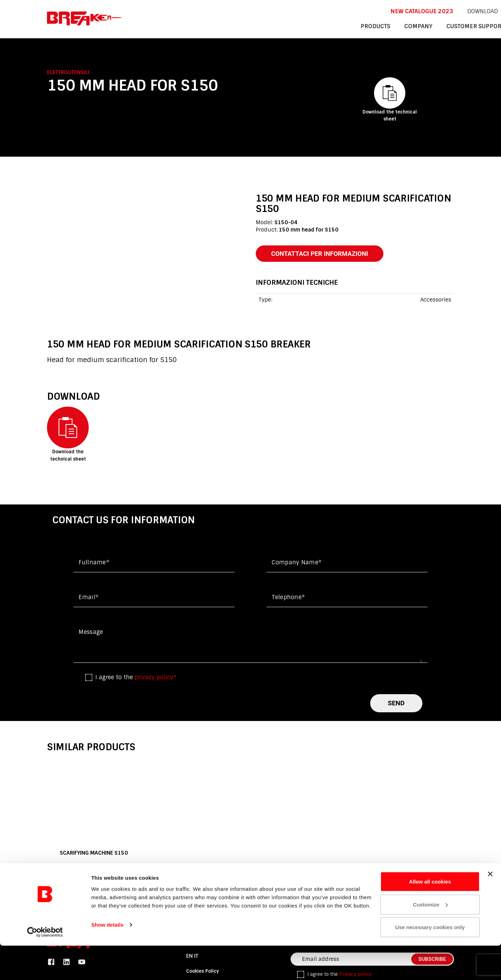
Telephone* (288, 599)
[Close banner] (490, 908)
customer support (386, 26)
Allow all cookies (430, 916)
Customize (430, 939)
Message (91, 633)
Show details (107, 959)
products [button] (295, 26)
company (335, 26)
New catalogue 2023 (333, 11)
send (396, 704)
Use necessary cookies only (430, 961)
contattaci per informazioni (324, 254)
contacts (439, 26)
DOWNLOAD (390, 11)
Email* (89, 599)
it (429, 11)
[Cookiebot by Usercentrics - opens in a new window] (45, 966)
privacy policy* (156, 679)
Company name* (297, 564)
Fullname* (94, 564)
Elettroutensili (68, 72)
